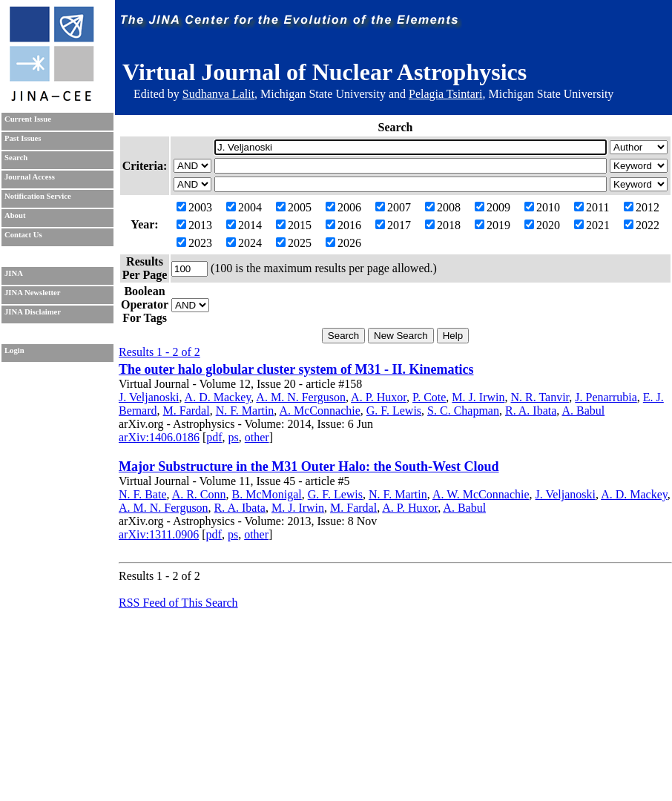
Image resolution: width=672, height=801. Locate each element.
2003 (194, 207)
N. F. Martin (245, 411)
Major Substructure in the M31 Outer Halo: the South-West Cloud (309, 467)
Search (16, 158)
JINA (14, 273)
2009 (493, 207)
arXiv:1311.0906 (159, 534)
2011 (592, 207)
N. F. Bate (143, 494)
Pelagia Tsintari (445, 94)
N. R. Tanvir (540, 397)
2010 (542, 207)
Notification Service (38, 196)
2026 (343, 243)
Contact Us (23, 235)
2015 (294, 225)
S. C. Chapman (463, 411)
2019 (493, 225)
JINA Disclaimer (33, 312)
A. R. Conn (199, 494)
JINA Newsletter (32, 293)
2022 (642, 225)
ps (234, 437)
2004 (244, 207)
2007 (393, 207)
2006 (343, 207)
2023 (194, 243)
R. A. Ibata (531, 411)
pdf (214, 437)
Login (14, 350)
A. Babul (583, 411)
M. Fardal (187, 411)
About (15, 215)
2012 (642, 207)
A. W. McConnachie (481, 494)
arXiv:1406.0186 (159, 437)
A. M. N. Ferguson (301, 397)
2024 (244, 243)
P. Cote (429, 397)
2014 (244, 225)
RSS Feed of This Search (178, 603)
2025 (294, 243)
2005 (294, 207)
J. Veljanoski (149, 397)
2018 (443, 225)
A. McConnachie (319, 411)
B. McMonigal (267, 494)
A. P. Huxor (379, 397)
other (257, 437)
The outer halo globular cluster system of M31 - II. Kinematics (296, 369)
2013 (194, 225)
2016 (343, 225)
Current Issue (28, 119)
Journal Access (30, 177)
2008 (443, 207)
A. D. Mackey (218, 397)
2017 (393, 225)
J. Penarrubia (606, 397)
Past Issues (23, 138)
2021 (592, 225)
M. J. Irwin (478, 397)
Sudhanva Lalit (218, 94)
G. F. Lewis (394, 411)
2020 (542, 225)
